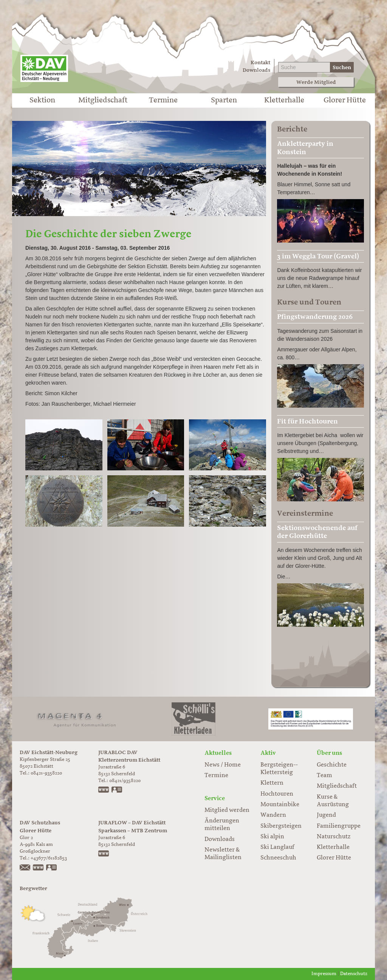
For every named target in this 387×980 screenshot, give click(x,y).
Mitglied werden (227, 810)
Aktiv (268, 753)
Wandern (273, 815)
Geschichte (332, 765)
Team (324, 776)
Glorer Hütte (345, 100)
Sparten (224, 100)
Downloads (256, 70)
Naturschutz (334, 837)
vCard (117, 790)
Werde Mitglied (316, 82)
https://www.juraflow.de (104, 854)
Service (215, 798)
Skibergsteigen (281, 826)
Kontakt (260, 63)
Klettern (272, 783)
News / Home (223, 765)
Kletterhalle (284, 100)
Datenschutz (354, 974)
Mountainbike (280, 805)
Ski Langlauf (277, 847)
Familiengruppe (339, 826)
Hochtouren (277, 794)
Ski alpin (272, 837)
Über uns (329, 753)
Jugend (326, 815)
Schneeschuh (278, 858)
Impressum (324, 974)
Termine (163, 100)
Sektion (42, 100)
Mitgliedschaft (103, 100)
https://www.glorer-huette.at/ (39, 868)
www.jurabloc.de (104, 790)
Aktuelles (218, 753)
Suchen (342, 67)
